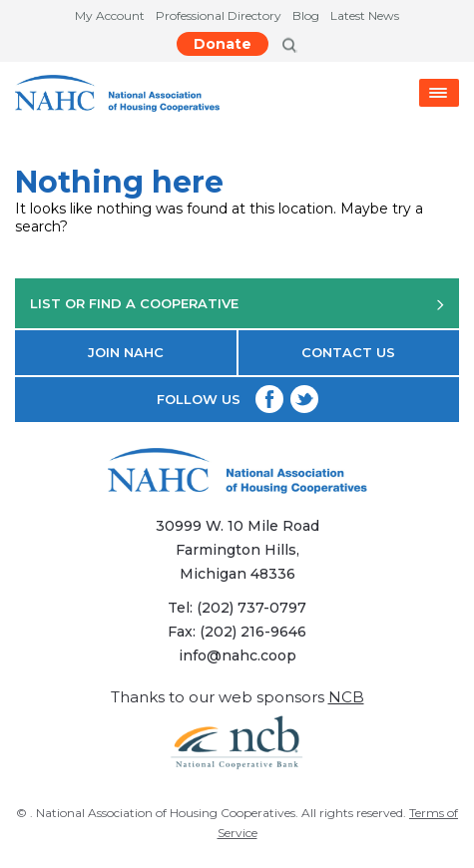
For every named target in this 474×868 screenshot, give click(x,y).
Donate (223, 44)
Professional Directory (219, 15)
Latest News (365, 15)
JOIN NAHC (126, 352)
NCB (346, 697)
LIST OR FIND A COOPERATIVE (237, 303)
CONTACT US (348, 352)
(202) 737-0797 (251, 608)
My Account (110, 15)
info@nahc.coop (237, 655)
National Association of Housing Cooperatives (166, 813)
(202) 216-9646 (253, 632)
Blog (306, 15)
